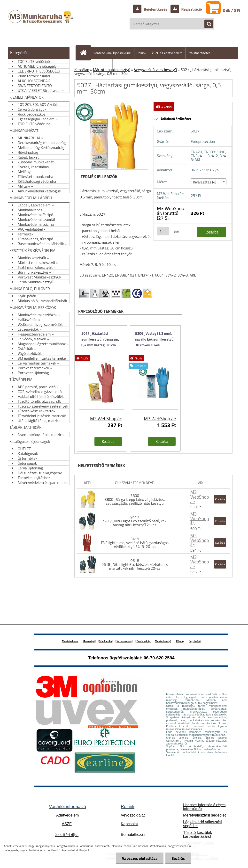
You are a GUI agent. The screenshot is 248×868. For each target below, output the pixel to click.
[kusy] (163, 231)
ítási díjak (67, 835)
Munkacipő (89, 641)
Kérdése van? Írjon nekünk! (112, 53)
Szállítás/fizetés (199, 53)
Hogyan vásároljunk (96, 65)
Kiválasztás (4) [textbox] (205, 182)
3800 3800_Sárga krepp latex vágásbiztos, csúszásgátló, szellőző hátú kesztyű (135, 499)
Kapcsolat (129, 824)
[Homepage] (85, 53)
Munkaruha (106, 641)
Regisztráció (191, 9)
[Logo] (42, 22)
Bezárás (178, 858)
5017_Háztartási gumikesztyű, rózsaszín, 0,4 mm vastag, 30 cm (100, 339)
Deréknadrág (144, 641)
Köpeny (180, 641)
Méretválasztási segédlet (204, 815)
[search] (206, 24)
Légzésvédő (195, 641)
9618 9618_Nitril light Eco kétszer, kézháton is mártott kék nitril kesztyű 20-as (135, 564)
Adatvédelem (67, 815)
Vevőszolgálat (133, 815)
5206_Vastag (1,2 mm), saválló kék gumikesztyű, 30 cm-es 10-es (155, 339)
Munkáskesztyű (163, 641)
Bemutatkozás (133, 835)
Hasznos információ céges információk (204, 807)
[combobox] (209, 182)
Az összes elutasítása (140, 858)
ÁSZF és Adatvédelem (167, 53)
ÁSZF (67, 824)
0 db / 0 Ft (232, 10)
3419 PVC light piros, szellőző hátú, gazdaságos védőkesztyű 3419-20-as (135, 543)
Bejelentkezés (155, 9)
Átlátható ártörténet (172, 119)
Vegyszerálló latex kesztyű (156, 70)
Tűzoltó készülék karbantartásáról (198, 835)
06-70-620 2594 (159, 658)
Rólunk (142, 53)
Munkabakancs (70, 641)
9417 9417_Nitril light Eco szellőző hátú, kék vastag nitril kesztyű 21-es (135, 521)
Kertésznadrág (124, 641)
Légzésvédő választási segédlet (203, 824)
